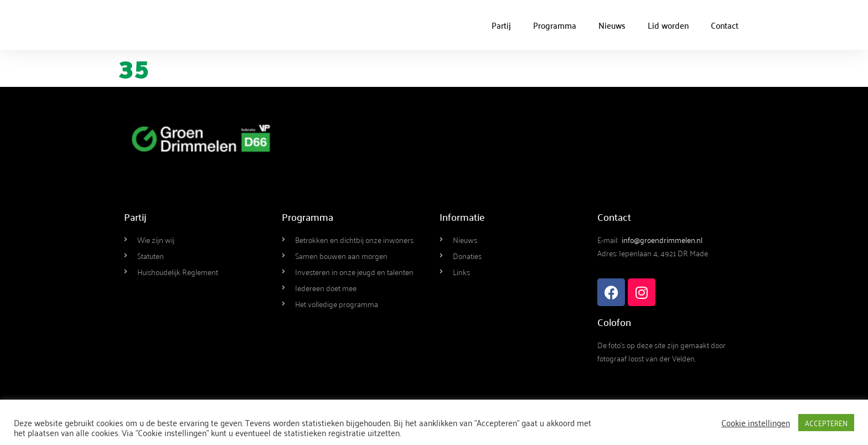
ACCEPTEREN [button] (826, 423)
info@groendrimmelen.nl (662, 239)
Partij (501, 25)
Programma (555, 25)
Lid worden (668, 25)
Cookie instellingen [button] (756, 422)
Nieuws (612, 25)
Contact (725, 25)
